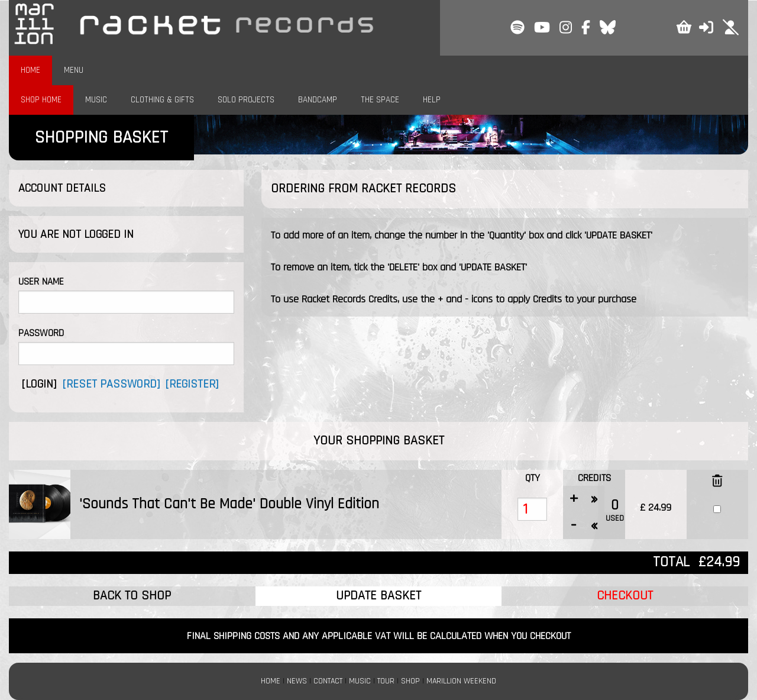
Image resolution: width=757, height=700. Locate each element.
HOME (30, 70)
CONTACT (328, 681)
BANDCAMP (318, 100)
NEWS (297, 681)
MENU (74, 70)
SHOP (410, 681)
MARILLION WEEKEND (461, 681)
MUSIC (96, 100)
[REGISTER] (192, 384)
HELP (432, 100)
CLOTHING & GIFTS (162, 100)
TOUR (386, 681)
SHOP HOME (41, 100)
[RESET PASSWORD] (111, 384)
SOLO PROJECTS (246, 100)
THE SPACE (380, 100)
